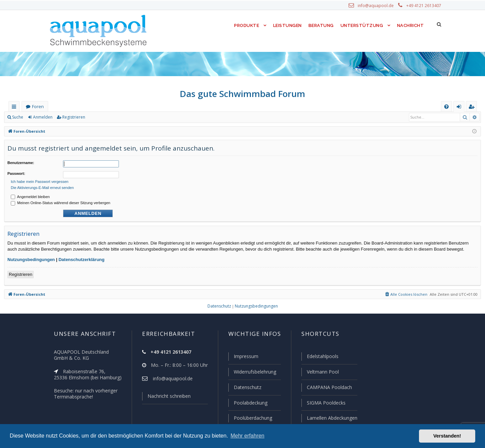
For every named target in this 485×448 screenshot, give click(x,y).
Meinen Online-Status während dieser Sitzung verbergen (60, 201)
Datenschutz (245, 388)
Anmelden (42, 117)
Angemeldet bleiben (30, 195)
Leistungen (287, 25)
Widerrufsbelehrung (252, 373)
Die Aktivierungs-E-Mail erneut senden (42, 186)
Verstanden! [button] (447, 436)
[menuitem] (446, 107)
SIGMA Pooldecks (326, 403)
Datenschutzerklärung (82, 258)
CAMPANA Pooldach (329, 388)
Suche (18, 117)
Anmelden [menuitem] (460, 108)
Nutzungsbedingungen (31, 258)
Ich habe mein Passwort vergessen (40, 180)
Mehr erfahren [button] (247, 436)
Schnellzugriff (15, 108)
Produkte (245, 25)
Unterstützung (362, 25)
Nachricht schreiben (167, 397)
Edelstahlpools (322, 358)
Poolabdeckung (248, 403)
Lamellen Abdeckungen (331, 418)
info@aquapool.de (378, 6)
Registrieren (73, 117)
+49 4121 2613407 (424, 6)
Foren (38, 107)
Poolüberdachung (250, 418)
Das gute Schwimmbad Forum (243, 94)
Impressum (243, 358)
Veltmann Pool (322, 373)
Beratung (321, 25)
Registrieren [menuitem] (473, 108)
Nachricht (410, 25)
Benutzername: (21, 163)
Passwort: (16, 172)
